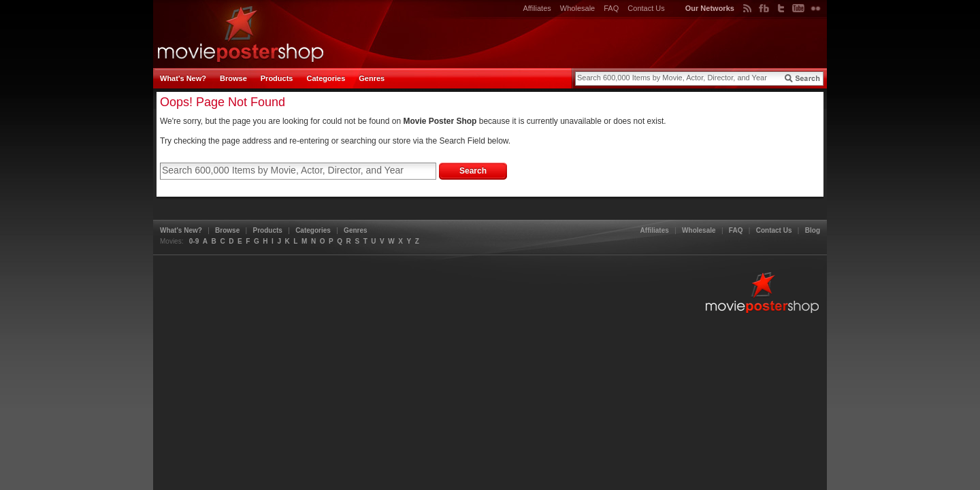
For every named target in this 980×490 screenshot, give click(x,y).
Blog (813, 230)
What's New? (183, 78)
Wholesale (577, 8)
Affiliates (537, 8)
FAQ (611, 8)
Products (277, 78)
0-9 (194, 241)
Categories (326, 78)
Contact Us (646, 8)
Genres (372, 78)
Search (473, 171)
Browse (233, 78)
